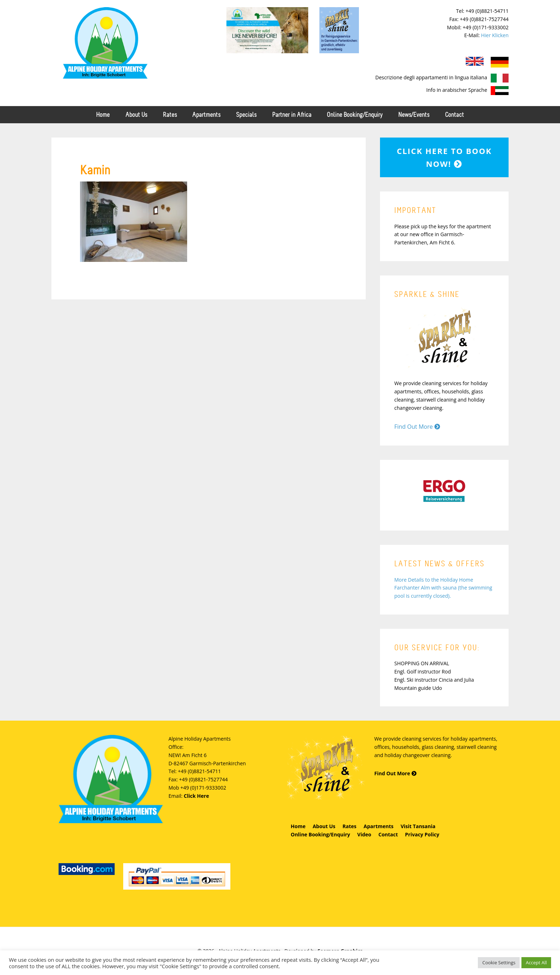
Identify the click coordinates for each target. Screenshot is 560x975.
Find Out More (417, 427)
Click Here (197, 796)
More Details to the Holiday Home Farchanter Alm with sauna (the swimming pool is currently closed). (443, 588)
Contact (388, 834)
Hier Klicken (495, 35)
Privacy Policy (422, 834)
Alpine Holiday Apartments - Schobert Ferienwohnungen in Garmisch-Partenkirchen (105, 43)
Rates (349, 826)
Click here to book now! (444, 157)
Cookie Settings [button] (499, 962)
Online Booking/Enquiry (320, 834)
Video (364, 834)
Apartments (379, 826)
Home (298, 826)
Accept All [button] (536, 962)
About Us (324, 826)
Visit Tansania (418, 826)
